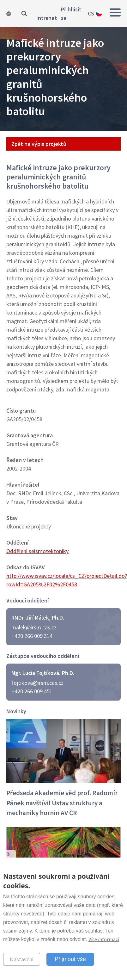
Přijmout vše (70, 959)
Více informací (104, 939)
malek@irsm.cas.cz (34, 627)
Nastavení (22, 959)
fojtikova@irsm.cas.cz (37, 683)
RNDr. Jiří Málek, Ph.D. (38, 618)
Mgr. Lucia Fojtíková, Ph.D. (43, 673)
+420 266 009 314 (32, 636)
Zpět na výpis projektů (39, 144)
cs (91, 13)
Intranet (47, 18)
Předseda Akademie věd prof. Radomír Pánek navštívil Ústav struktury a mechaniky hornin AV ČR (62, 803)
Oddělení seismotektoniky (37, 551)
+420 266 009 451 (32, 691)
